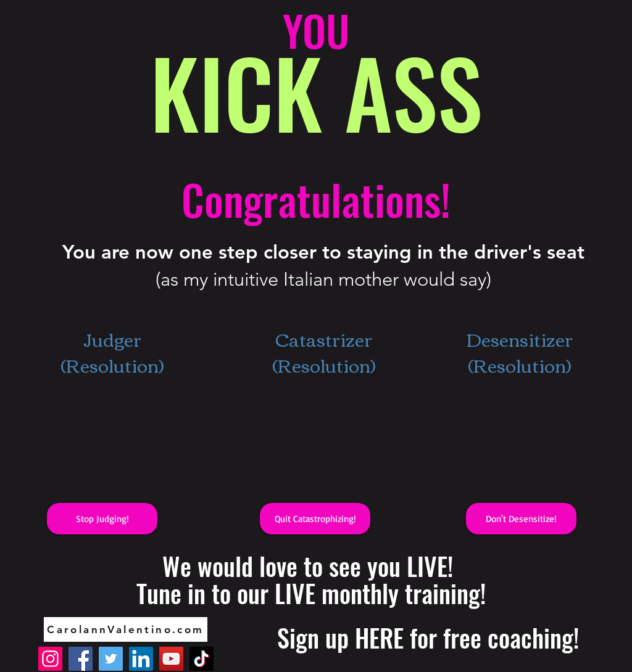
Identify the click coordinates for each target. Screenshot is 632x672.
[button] (102, 519)
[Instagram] (50, 659)
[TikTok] (202, 659)
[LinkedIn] (141, 659)
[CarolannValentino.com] (126, 629)
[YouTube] (171, 659)
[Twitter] (111, 659)
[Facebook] (81, 659)
